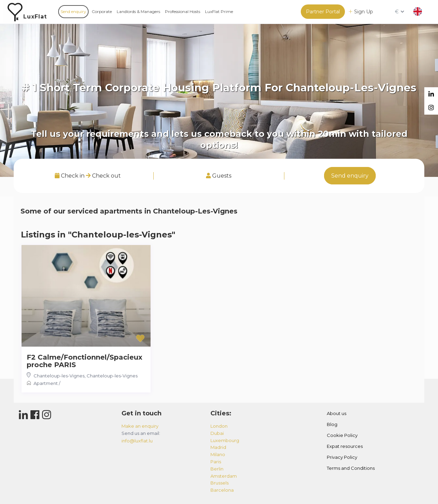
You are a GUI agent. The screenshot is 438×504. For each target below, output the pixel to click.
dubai (217, 433)
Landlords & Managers (138, 11)
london (219, 426)
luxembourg (225, 440)
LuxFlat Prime (219, 11)
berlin (217, 469)
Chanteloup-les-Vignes (59, 376)
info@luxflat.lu (137, 441)
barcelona (222, 490)
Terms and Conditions (351, 468)
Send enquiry (73, 11)
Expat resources (345, 446)
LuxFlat (35, 17)
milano (218, 454)
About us (337, 413)
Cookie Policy (342, 435)
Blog (332, 424)
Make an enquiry (140, 426)
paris (216, 462)
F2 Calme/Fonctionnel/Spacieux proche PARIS (85, 361)
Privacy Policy (342, 457)
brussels (220, 483)
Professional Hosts (183, 11)
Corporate (102, 11)
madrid (218, 447)
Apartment (46, 383)
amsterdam (224, 476)
